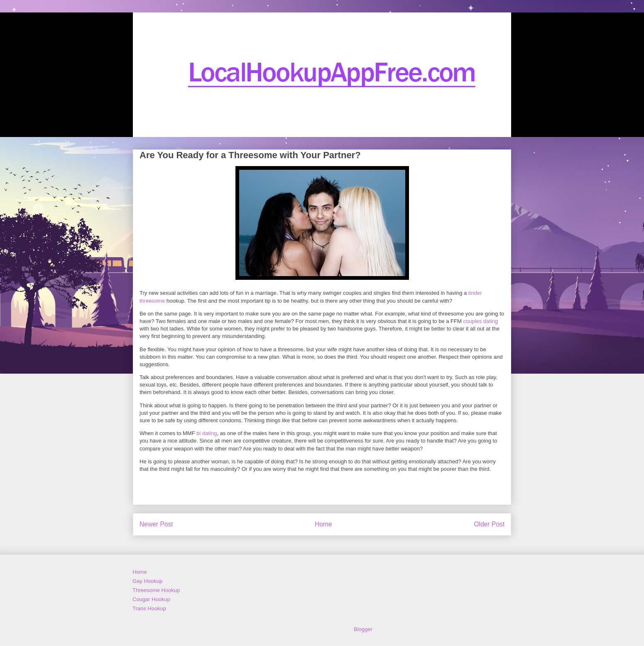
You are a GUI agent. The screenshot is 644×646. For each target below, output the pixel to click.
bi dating (207, 433)
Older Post (489, 524)
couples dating (480, 321)
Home (323, 524)
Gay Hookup (147, 581)
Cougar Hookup (151, 599)
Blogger (363, 629)
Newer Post (156, 524)
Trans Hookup (149, 608)
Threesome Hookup (156, 590)
